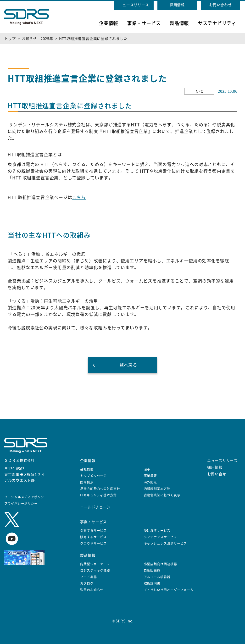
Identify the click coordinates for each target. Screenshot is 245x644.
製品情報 (179, 23)
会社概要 (87, 469)
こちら (79, 197)
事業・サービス (144, 23)
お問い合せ (217, 474)
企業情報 (108, 23)
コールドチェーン (95, 507)
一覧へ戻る (126, 365)
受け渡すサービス (157, 530)
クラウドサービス (93, 543)
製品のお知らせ (92, 590)
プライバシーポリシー (21, 503)
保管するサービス (93, 530)
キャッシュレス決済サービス (165, 543)
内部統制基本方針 (157, 489)
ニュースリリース (134, 5)
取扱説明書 (152, 583)
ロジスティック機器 (95, 570)
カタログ (87, 583)
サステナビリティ (217, 23)
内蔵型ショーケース (95, 564)
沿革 (147, 469)
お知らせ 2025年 (37, 39)
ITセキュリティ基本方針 (98, 495)
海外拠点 (150, 482)
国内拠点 (87, 482)
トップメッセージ (93, 476)
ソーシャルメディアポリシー (26, 497)
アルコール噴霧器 (157, 577)
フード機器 (89, 577)
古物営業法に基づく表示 (162, 495)
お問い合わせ (220, 5)
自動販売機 (152, 570)
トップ (10, 39)
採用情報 (177, 5)
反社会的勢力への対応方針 (100, 489)
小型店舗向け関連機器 (160, 564)
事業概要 (150, 476)
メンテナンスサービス (160, 537)
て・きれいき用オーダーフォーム (169, 590)
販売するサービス (93, 537)
